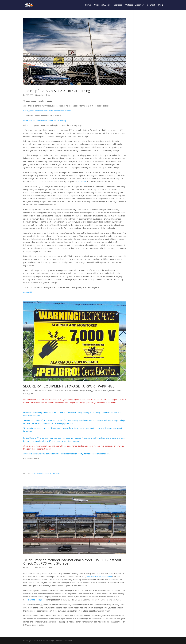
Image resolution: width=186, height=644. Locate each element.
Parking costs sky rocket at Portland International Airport (47, 111)
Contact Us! (28, 292)
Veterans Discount (134, 5)
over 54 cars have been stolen (99, 577)
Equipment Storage (77, 391)
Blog (161, 5)
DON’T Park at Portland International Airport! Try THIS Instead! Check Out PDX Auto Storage (72, 562)
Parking (89, 391)
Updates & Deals (102, 5)
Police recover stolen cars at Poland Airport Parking (45, 120)
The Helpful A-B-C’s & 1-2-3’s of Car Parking (57, 91)
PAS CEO (29, 95)
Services (118, 5)
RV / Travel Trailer (101, 391)
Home (88, 5)
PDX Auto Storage (35, 600)
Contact (151, 5)
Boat (66, 391)
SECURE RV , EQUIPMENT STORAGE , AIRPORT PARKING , (69, 386)
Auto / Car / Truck (55, 391)
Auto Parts (83, 182)
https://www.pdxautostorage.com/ (46, 473)
